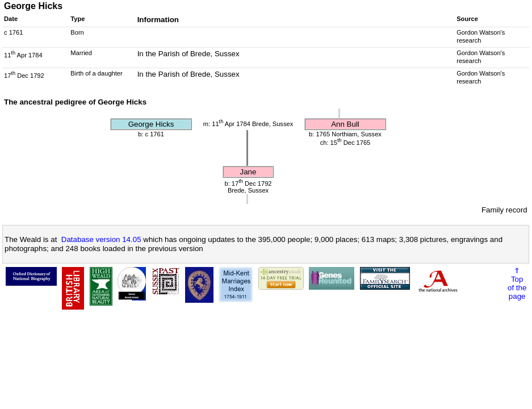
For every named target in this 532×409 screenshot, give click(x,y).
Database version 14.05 (101, 239)
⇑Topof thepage (517, 283)
